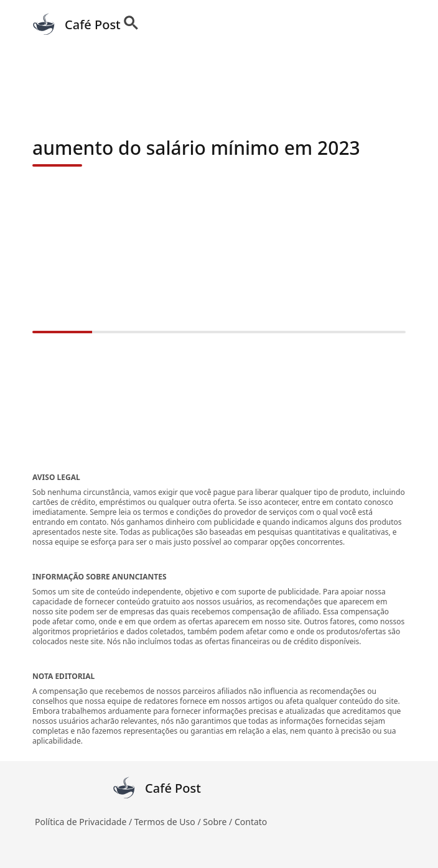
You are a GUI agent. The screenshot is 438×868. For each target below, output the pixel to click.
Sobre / (219, 822)
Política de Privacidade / (85, 822)
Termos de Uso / (169, 822)
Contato (251, 822)
